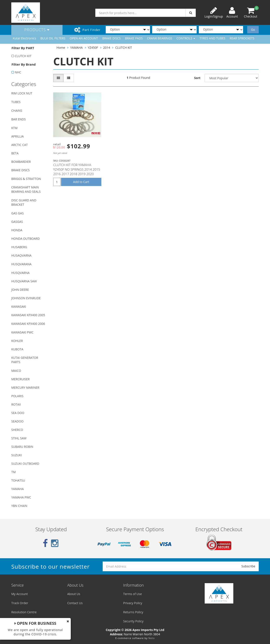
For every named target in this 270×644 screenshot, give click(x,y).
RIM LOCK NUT (22, 93)
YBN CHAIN (19, 506)
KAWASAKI (19, 307)
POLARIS (17, 396)
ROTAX (16, 404)
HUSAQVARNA (21, 255)
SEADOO (17, 421)
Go (253, 30)
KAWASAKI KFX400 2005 (28, 315)
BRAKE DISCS (111, 38)
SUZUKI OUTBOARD (25, 464)
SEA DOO (18, 413)
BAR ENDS (18, 119)
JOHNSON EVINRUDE (26, 298)
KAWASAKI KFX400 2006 (28, 324)
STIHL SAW (19, 438)
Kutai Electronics (25, 38)
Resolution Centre (24, 612)
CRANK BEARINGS (160, 38)
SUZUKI (17, 455)
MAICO (16, 371)
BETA (15, 153)
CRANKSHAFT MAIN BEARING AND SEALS (26, 189)
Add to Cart (81, 182)
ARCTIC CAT (20, 145)
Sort (197, 78)
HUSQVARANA (21, 264)
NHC (18, 72)
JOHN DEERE (20, 290)
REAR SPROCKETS (242, 38)
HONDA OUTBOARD (26, 239)
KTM (14, 128)
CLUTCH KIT (23, 56)
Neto (152, 638)
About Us (74, 594)
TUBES (16, 102)
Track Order (20, 603)
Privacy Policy (133, 603)
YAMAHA (17, 489)
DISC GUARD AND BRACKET (24, 202)
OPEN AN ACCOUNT (84, 38)
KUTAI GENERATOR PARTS (25, 360)
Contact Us (75, 603)
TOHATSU (18, 480)
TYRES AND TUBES (212, 38)
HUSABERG (19, 247)
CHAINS (17, 111)
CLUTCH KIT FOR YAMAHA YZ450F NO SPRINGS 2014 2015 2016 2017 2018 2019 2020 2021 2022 (77, 172)
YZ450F (93, 48)
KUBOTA (17, 349)
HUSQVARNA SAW (24, 281)
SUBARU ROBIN (22, 447)
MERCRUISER (21, 379)
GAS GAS (17, 213)
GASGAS (17, 222)
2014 (107, 48)
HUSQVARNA (20, 273)
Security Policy (133, 621)
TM (13, 472)
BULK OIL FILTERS (53, 38)
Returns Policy (133, 612)
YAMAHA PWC (21, 497)
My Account (20, 594)
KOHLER (17, 341)
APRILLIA (17, 136)
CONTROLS (186, 38)
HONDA (17, 230)
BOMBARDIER (21, 162)
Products (37, 30)
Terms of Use (133, 594)
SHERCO (17, 430)
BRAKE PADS (134, 38)
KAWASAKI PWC (22, 332)
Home (61, 48)
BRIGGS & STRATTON (26, 179)
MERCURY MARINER (25, 388)
